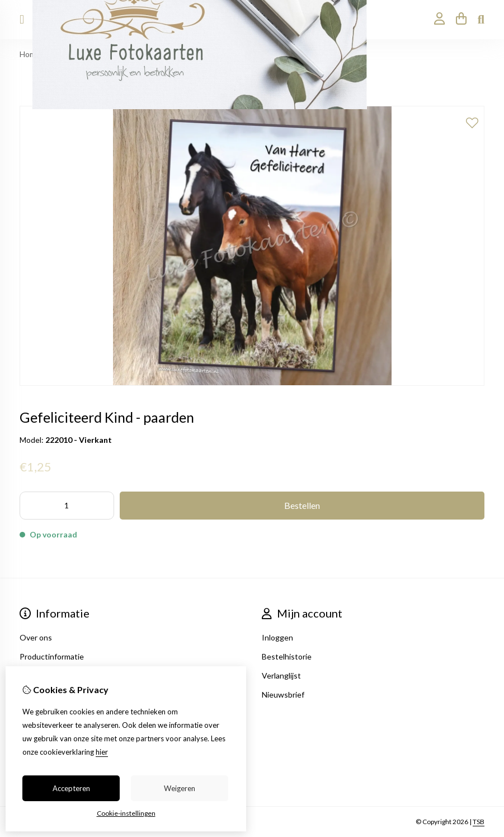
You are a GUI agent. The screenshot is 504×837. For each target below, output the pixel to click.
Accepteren (71, 788)
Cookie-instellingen (126, 813)
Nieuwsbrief (283, 695)
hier (102, 752)
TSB (479, 822)
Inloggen (277, 637)
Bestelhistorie (287, 656)
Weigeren (180, 788)
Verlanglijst (281, 675)
